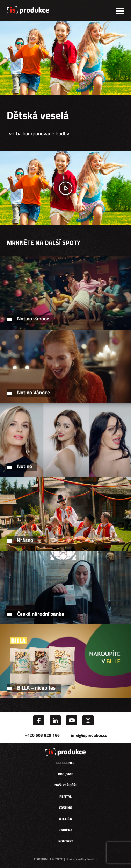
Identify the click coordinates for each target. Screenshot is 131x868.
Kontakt (66, 841)
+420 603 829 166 (42, 735)
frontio (92, 859)
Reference (65, 763)
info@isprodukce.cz (89, 735)
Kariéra (65, 830)
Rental (65, 796)
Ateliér (65, 819)
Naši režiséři (65, 785)
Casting (65, 808)
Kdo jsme (66, 774)
